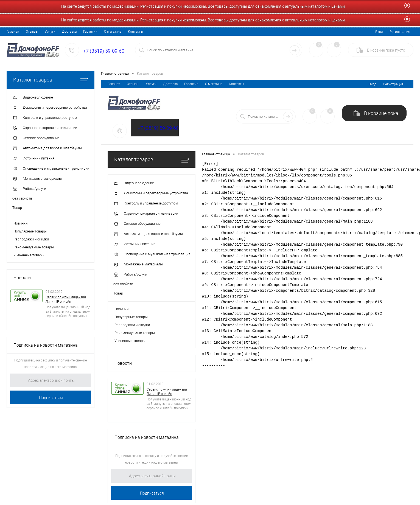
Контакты (135, 32)
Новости (22, 278)
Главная (13, 32)
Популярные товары (30, 231)
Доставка (69, 32)
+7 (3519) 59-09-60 (104, 51)
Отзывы (32, 32)
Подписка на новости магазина (46, 345)
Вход (379, 32)
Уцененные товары (29, 255)
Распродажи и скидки (31, 239)
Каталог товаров (51, 80)
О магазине (113, 32)
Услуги (50, 32)
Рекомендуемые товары (34, 247)
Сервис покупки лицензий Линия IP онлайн (66, 299)
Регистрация (400, 32)
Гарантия (90, 32)
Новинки (20, 223)
